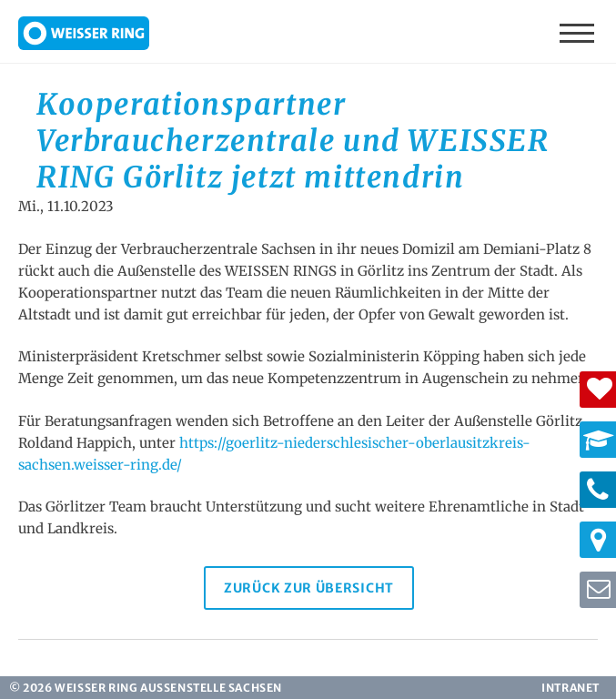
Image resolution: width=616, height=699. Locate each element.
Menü (579, 32)
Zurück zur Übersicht (309, 588)
